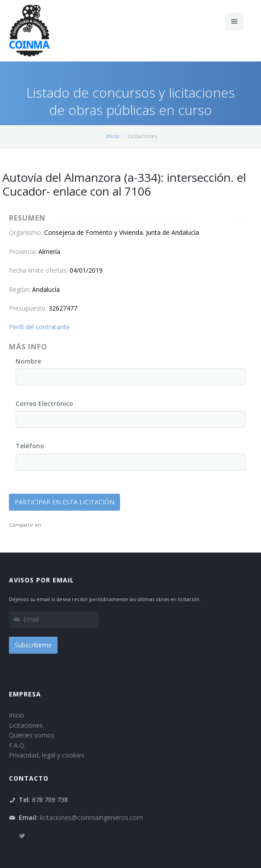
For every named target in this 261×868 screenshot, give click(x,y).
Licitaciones (26, 725)
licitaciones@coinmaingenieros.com (91, 817)
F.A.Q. (17, 745)
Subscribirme (33, 645)
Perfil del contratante (39, 327)
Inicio (113, 136)
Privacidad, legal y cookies (47, 755)
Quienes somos (32, 735)
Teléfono (30, 446)
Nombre (28, 361)
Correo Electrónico (44, 403)
